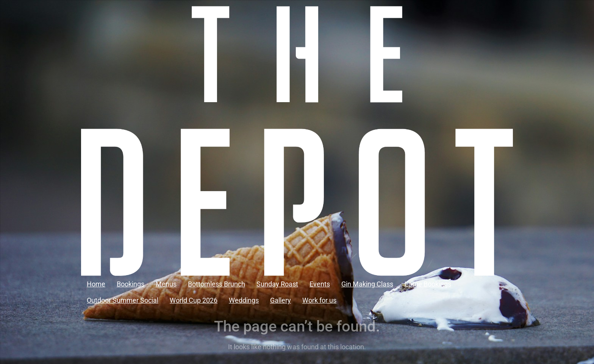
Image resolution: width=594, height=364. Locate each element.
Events (320, 284)
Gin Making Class (367, 284)
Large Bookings (428, 284)
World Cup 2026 (194, 300)
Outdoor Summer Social (123, 300)
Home (96, 284)
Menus (166, 284)
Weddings (244, 300)
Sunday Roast (277, 284)
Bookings (131, 284)
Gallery (281, 300)
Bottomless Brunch (216, 284)
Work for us (319, 300)
